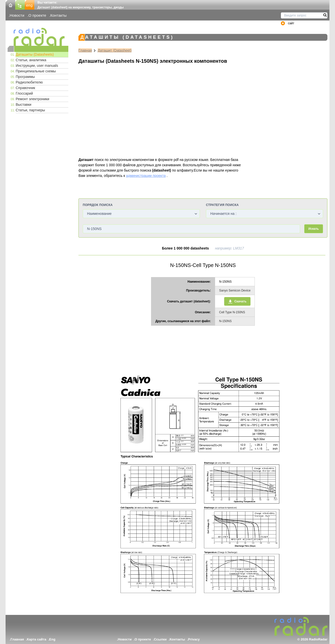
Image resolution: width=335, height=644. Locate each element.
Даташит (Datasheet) (115, 50)
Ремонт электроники (33, 99)
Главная (85, 50)
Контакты (59, 15)
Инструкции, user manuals (37, 66)
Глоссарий (24, 93)
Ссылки (160, 639)
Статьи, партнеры (30, 110)
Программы (25, 77)
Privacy (194, 639)
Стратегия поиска (222, 205)
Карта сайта (37, 639)
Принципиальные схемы (36, 71)
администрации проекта (146, 176)
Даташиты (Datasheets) (35, 54)
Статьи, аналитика (31, 60)
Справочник (25, 88)
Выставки (24, 105)
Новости (17, 15)
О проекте (37, 15)
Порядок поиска (98, 205)
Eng (52, 639)
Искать (314, 229)
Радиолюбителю (29, 82)
